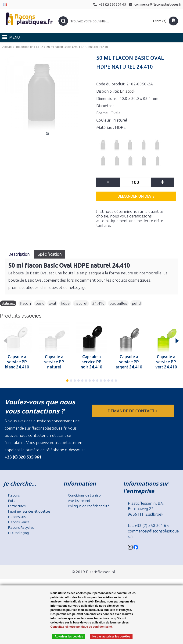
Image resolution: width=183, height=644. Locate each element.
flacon (25, 303)
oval (52, 303)
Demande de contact (133, 411)
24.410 (98, 303)
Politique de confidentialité (89, 506)
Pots (12, 501)
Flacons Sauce (19, 522)
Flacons (14, 495)
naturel (81, 303)
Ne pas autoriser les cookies (111, 637)
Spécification (50, 254)
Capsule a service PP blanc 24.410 (17, 362)
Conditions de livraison (85, 495)
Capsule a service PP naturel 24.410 (54, 362)
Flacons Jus (17, 517)
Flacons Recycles (21, 527)
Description (19, 254)
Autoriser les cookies (69, 637)
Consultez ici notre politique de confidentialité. (82, 627)
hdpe (65, 303)
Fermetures (17, 506)
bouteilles (118, 303)
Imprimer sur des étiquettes (29, 511)
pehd (136, 303)
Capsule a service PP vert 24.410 (166, 362)
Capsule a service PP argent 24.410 (129, 362)
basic (40, 303)
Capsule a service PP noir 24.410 (91, 362)
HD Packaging (18, 533)
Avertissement (79, 501)
